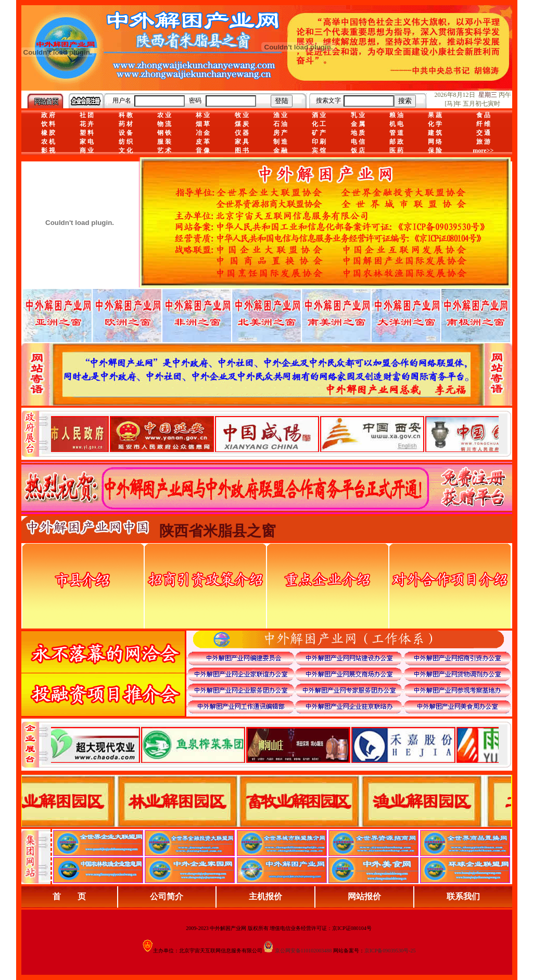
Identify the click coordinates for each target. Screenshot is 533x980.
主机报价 (265, 896)
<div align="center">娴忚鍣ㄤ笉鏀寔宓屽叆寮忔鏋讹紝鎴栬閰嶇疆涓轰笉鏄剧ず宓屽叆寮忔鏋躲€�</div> (275, 434)
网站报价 (364, 896)
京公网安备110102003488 (303, 951)
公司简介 (167, 896)
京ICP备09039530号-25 (390, 951)
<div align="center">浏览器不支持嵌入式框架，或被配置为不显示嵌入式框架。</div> (275, 745)
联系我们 (463, 896)
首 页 (69, 896)
